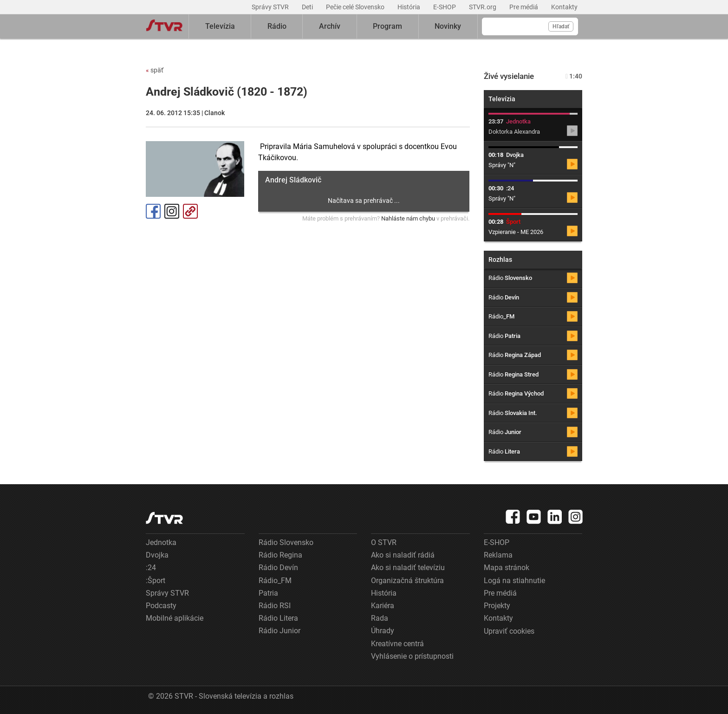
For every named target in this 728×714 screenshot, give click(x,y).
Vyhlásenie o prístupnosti (412, 656)
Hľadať (561, 26)
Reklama (498, 555)
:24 (151, 568)
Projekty (497, 606)
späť (155, 70)
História (409, 7)
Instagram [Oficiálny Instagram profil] (172, 211)
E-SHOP (445, 7)
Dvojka (157, 555)
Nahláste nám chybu (408, 218)
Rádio (277, 26)
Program (387, 26)
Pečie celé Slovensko (356, 7)
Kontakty (564, 7)
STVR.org (483, 7)
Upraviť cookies (509, 631)
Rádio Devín (278, 568)
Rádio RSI (275, 606)
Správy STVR (271, 7)
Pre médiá (524, 7)
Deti (308, 7)
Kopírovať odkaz (190, 211)
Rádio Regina (280, 555)
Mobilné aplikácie (175, 618)
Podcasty (161, 606)
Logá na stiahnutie (514, 581)
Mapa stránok (507, 568)
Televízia (220, 26)
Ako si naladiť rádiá (403, 555)
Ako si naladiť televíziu (408, 568)
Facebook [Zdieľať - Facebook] (153, 211)
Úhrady (383, 631)
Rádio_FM (275, 581)
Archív (330, 26)
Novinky (448, 26)
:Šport (156, 581)
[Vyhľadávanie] (530, 26)
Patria (268, 593)
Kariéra (383, 606)
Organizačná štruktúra (407, 581)
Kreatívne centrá (397, 644)
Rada (380, 618)
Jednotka (161, 542)
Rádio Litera (278, 618)
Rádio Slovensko (286, 542)
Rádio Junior (279, 631)
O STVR (384, 542)
